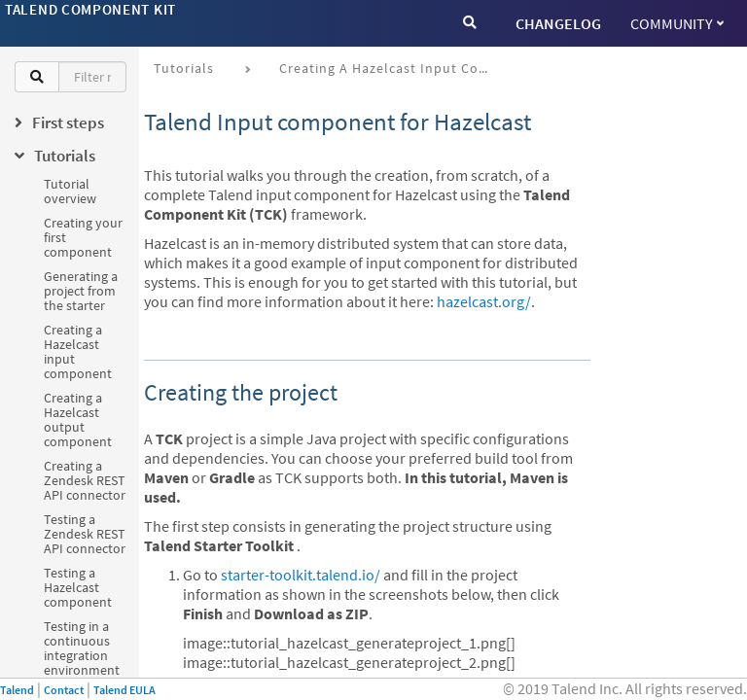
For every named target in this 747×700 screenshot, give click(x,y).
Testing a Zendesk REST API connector (85, 534)
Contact (64, 690)
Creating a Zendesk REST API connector (85, 480)
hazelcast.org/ (484, 301)
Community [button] (677, 23)
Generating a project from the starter (81, 291)
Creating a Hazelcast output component (78, 420)
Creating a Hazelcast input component (78, 351)
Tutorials (184, 68)
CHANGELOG (558, 23)
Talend (17, 690)
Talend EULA (124, 690)
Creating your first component (83, 237)
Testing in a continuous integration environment (82, 648)
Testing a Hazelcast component (78, 587)
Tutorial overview (70, 191)
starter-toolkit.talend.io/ (301, 575)
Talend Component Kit (90, 9)
